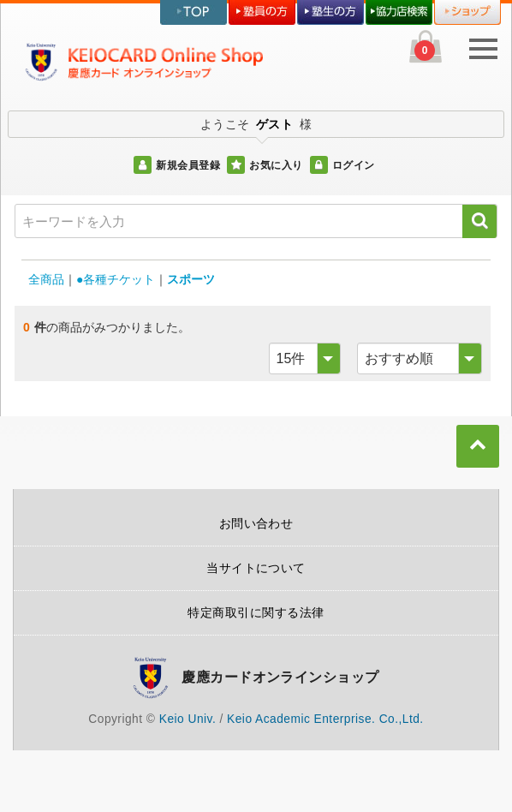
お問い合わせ (256, 523)
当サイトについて (256, 568)
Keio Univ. (188, 719)
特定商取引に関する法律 (256, 612)
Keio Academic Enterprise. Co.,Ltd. (325, 719)
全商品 (46, 279)
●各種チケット (116, 279)
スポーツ (191, 279)
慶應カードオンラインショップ (280, 677)
